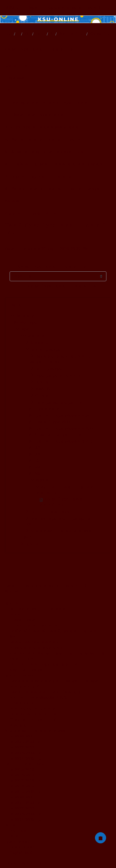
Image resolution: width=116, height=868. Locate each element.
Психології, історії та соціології (36, 648)
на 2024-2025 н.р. (26, 758)
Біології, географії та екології (34, 642)
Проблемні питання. (18, 65)
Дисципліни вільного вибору (50, 512)
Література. (15, 78)
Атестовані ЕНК (23, 725)
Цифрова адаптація (23, 703)
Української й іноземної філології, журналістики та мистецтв (55, 631)
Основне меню (27, 34)
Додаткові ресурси (40, 34)
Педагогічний (19, 614)
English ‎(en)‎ (21, 853)
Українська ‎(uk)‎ (17, 842)
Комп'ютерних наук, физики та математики (40, 609)
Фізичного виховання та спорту (34, 625)
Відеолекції (39, 343)
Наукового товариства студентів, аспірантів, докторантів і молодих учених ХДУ (57, 684)
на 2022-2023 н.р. (26, 747)
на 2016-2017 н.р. (26, 775)
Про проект (19, 831)
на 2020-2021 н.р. (26, 736)
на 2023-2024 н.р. (26, 753)
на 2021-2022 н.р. (26, 742)
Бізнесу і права (22, 620)
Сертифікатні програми (27, 670)
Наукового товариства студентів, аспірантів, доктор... (60, 359)
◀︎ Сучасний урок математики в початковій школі (51, 266)
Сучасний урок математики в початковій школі (101, 34)
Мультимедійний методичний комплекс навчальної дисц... (72, 34)
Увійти (104, 8)
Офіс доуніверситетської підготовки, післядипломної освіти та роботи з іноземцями (57, 656)
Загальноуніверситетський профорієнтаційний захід (61, 521)
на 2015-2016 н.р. (26, 770)
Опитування (43, 396)
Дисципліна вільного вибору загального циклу (43, 664)
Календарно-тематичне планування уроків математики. (52, 102)
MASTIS (43, 389)
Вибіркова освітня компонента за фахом (61, 531)
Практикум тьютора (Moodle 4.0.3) (39, 698)
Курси (25, 329)
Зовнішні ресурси (49, 369)
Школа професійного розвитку (59, 402)
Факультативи (44, 382)
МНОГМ (52, 34)
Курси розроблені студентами (59, 375)
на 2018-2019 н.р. (26, 786)
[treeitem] (58, 430)
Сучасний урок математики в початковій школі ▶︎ (65, 286)
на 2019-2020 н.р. (26, 792)
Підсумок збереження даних (26, 863)
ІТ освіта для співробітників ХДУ (34, 720)
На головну (8, 34)
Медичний (16, 637)
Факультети (33, 544)
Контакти (16, 836)
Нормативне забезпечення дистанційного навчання (47, 692)
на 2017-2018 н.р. (26, 781)
